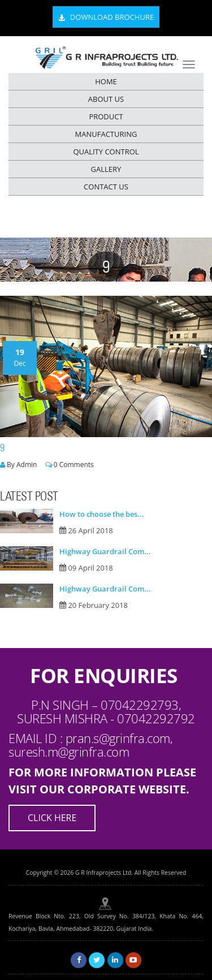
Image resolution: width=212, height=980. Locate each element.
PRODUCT (106, 116)
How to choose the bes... (102, 514)
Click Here (52, 818)
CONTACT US (106, 187)
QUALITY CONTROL (106, 152)
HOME (106, 81)
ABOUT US (106, 99)
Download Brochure (106, 18)
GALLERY (106, 169)
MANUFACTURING (106, 134)
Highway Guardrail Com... (105, 551)
